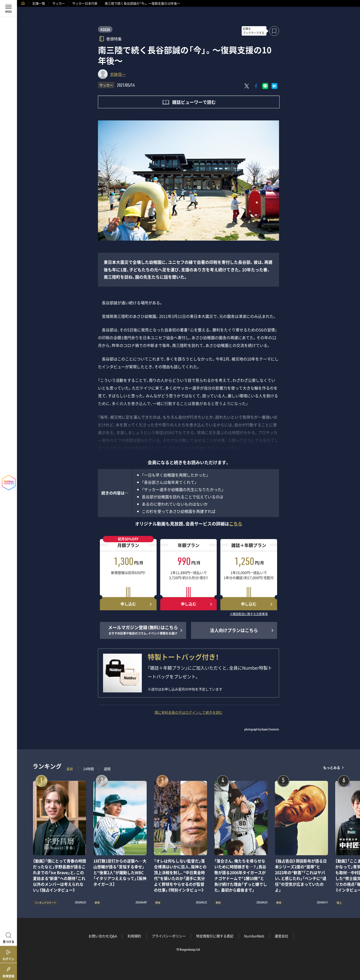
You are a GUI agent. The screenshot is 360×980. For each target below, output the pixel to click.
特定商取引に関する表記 (215, 936)
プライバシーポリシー (169, 936)
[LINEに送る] (265, 86)
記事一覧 (39, 3)
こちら (236, 524)
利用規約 (134, 936)
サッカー (59, 3)
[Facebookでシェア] (256, 86)
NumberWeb (254, 936)
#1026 (105, 29)
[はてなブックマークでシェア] (274, 86)
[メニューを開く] (8, 8)
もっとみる (332, 768)
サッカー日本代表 (85, 3)
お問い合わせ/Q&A (103, 936)
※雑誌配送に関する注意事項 (249, 614)
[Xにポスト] (247, 86)
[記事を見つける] (8, 937)
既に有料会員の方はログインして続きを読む (189, 712)
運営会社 (281, 936)
